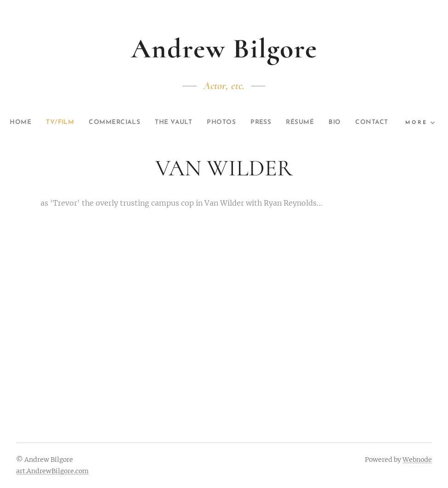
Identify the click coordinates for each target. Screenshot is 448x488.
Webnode (417, 460)
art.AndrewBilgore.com (52, 471)
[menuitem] (31, 123)
